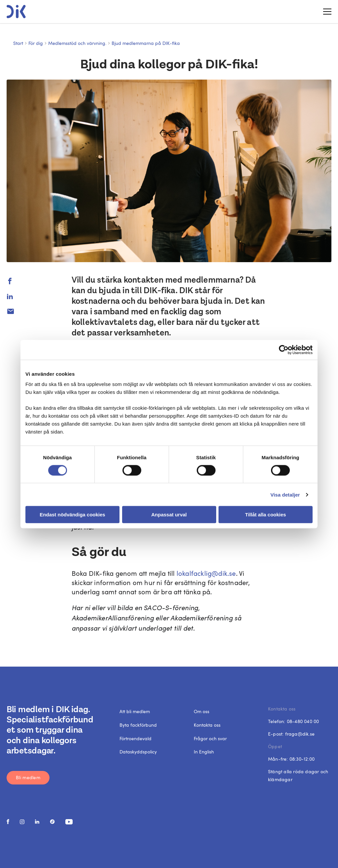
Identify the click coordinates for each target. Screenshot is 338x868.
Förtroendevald (135, 738)
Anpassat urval (169, 515)
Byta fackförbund (138, 725)
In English (204, 752)
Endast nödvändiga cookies (72, 515)
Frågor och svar (210, 738)
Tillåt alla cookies (266, 515)
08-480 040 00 (303, 721)
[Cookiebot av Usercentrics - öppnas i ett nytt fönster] (284, 350)
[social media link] (8, 822)
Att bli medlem (135, 711)
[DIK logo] (16, 12)
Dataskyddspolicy (138, 752)
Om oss (202, 711)
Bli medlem (28, 777)
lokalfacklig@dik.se (206, 573)
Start (18, 43)
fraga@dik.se (300, 734)
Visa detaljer (285, 494)
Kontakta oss (207, 725)
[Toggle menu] (325, 12)
